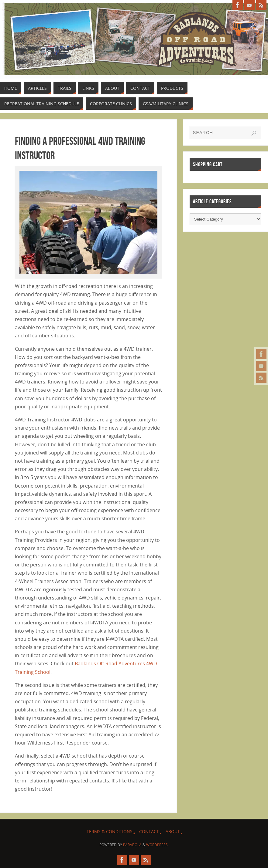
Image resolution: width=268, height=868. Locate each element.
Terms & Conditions (110, 831)
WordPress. (157, 845)
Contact (149, 831)
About (173, 831)
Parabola (132, 845)
